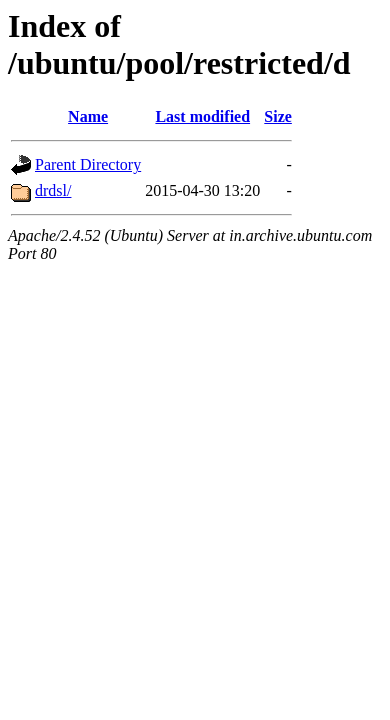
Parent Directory (88, 164)
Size (278, 116)
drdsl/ (53, 190)
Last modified (202, 116)
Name (88, 116)
